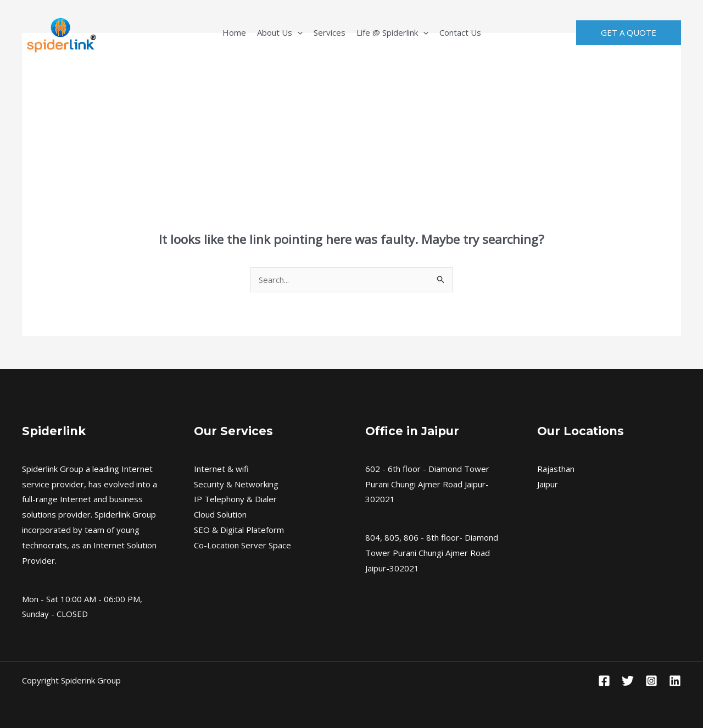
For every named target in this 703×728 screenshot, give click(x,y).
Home (234, 32)
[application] (297, 32)
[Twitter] (628, 681)
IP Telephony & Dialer (235, 499)
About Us (280, 32)
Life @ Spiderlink (392, 32)
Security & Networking (236, 484)
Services (330, 32)
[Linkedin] (675, 681)
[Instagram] (651, 681)
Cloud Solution (220, 514)
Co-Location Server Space (242, 545)
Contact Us (460, 32)
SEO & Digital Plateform (239, 530)
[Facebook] (604, 681)
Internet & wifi (221, 469)
